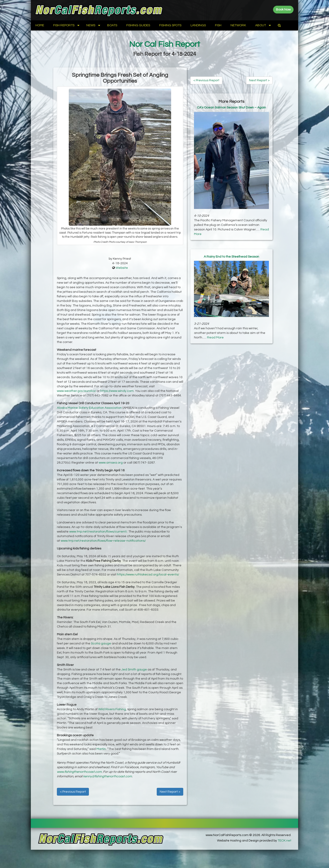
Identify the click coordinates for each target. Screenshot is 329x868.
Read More (215, 338)
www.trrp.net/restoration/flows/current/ (98, 532)
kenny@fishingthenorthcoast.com (107, 776)
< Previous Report (73, 792)
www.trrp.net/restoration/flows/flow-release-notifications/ (103, 541)
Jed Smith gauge (134, 670)
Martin (101, 749)
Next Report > (170, 792)
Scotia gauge (101, 644)
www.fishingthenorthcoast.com (79, 772)
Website (122, 268)
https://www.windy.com (117, 391)
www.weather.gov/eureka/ (76, 391)
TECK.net (284, 841)
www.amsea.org (111, 463)
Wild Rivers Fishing (112, 709)
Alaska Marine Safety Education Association (89, 408)
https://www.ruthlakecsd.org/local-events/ (148, 575)
